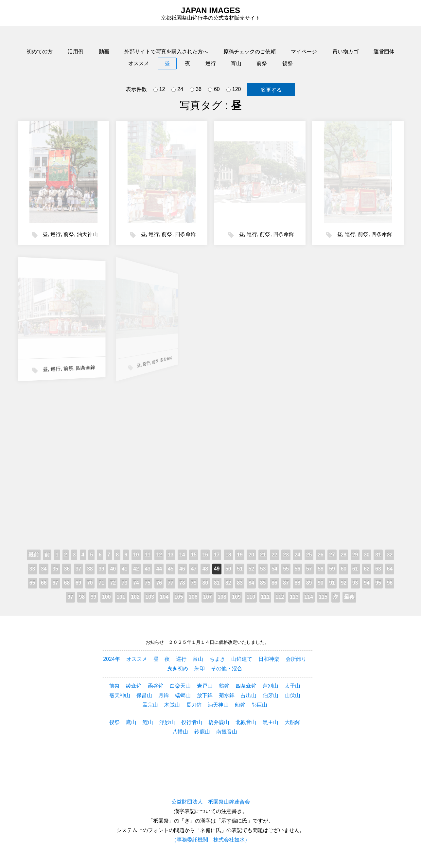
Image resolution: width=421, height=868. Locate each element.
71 (101, 583)
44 (159, 569)
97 (70, 597)
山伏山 (292, 695)
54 (274, 569)
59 (332, 569)
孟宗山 (150, 705)
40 (113, 569)
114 (309, 597)
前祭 (262, 63)
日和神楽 (269, 659)
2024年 (112, 659)
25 (309, 555)
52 (251, 569)
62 (367, 569)
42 (136, 569)
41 (125, 569)
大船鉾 (292, 722)
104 (164, 597)
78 (182, 583)
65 (32, 583)
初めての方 (40, 52)
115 (323, 597)
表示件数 (136, 89)
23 (286, 555)
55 (286, 569)
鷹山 (131, 722)
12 (159, 90)
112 (280, 597)
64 (390, 569)
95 (378, 583)
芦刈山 (271, 686)
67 (55, 583)
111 (265, 597)
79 (194, 583)
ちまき (217, 659)
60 (214, 90)
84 (251, 583)
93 (355, 583)
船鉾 (240, 705)
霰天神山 (120, 695)
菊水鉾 (227, 695)
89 (309, 583)
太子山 (292, 686)
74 (136, 583)
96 (390, 583)
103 (150, 597)
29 (355, 555)
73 (125, 583)
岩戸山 (205, 686)
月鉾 (164, 695)
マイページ (304, 52)
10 (136, 555)
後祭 (288, 63)
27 (332, 555)
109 (236, 597)
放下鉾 (205, 695)
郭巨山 (259, 705)
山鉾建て (242, 659)
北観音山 (246, 722)
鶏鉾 (224, 686)
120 (234, 90)
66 (44, 583)
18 (228, 555)
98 (82, 597)
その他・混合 (227, 669)
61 (355, 569)
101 (121, 597)
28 (343, 555)
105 (179, 597)
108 (222, 597)
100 (106, 597)
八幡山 (180, 732)
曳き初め (178, 669)
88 (297, 583)
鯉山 (148, 722)
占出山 (249, 695)
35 (55, 569)
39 (101, 569)
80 (205, 583)
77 (171, 583)
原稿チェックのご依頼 (250, 52)
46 (182, 569)
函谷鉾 (156, 686)
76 (159, 583)
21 (263, 555)
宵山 (236, 63)
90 (321, 583)
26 (321, 555)
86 (274, 583)
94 (367, 583)
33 (32, 569)
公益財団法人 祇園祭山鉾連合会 (211, 802)
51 (240, 569)
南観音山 (227, 732)
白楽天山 (180, 686)
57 (309, 569)
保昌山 (144, 695)
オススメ (139, 63)
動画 (104, 52)
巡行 (211, 63)
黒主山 (271, 722)
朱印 (200, 669)
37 (79, 569)
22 (274, 555)
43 (148, 569)
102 (135, 597)
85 (263, 583)
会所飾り (296, 659)
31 (378, 555)
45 (171, 569)
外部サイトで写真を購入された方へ (166, 52)
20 (251, 555)
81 (217, 583)
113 (294, 597)
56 (297, 569)
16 (205, 555)
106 (193, 597)
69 (79, 583)
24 (177, 90)
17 (217, 555)
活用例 (76, 52)
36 (196, 90)
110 (251, 597)
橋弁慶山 (219, 722)
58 (321, 569)
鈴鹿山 (202, 732)
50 (228, 569)
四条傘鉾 (185, 234)
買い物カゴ (345, 52)
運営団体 (384, 52)
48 (205, 569)
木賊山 (172, 705)
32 (390, 555)
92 (343, 583)
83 (240, 583)
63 (378, 569)
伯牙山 (271, 695)
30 (367, 555)
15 (194, 555)
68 (67, 583)
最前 (34, 555)
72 (113, 583)
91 (332, 583)
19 (240, 555)
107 (208, 597)
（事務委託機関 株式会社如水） (211, 840)
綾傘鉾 (134, 686)
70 (90, 583)
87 (286, 583)
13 (171, 555)
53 (263, 569)
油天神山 (87, 234)
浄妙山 (167, 722)
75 (148, 583)
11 (148, 555)
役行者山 (192, 722)
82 (228, 583)
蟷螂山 (183, 695)
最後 (349, 597)
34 (44, 569)
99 (94, 597)
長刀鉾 (194, 705)
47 (194, 569)
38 (90, 569)
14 (182, 555)
